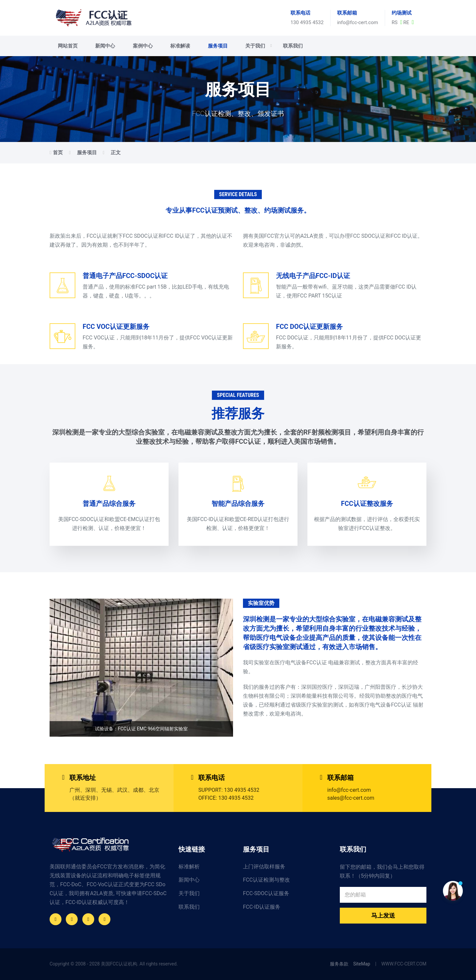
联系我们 (293, 46)
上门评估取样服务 (264, 867)
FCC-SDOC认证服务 (266, 893)
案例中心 (143, 46)
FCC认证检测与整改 (266, 880)
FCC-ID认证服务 (262, 907)
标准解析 (189, 867)
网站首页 (68, 46)
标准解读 (180, 46)
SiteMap (362, 964)
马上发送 (383, 915)
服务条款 (339, 964)
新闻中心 (105, 46)
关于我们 (258, 46)
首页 (58, 153)
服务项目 (218, 46)
